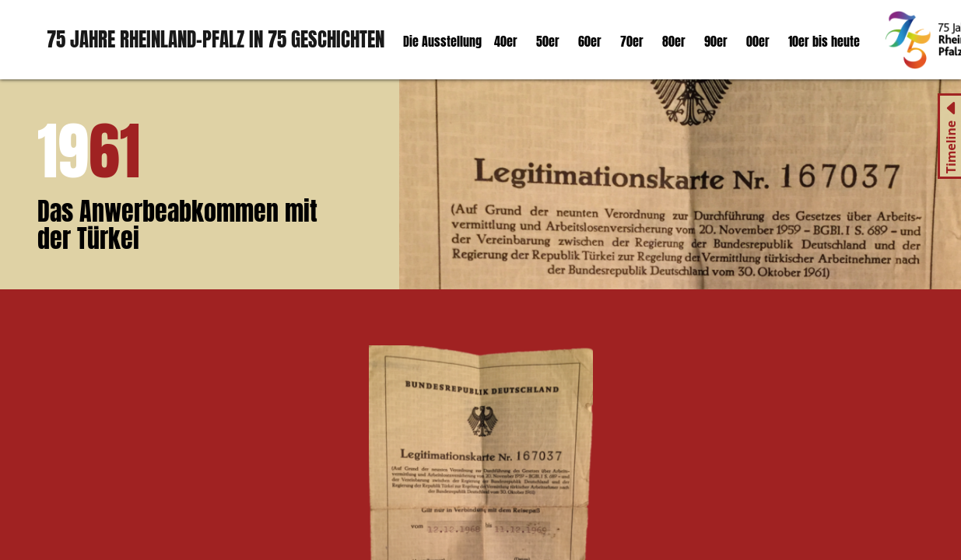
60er (590, 41)
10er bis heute (824, 41)
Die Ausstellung (442, 41)
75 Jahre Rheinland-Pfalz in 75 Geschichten (216, 39)
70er (632, 41)
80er (674, 41)
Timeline (951, 147)
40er (506, 41)
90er (716, 41)
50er (548, 41)
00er (758, 41)
